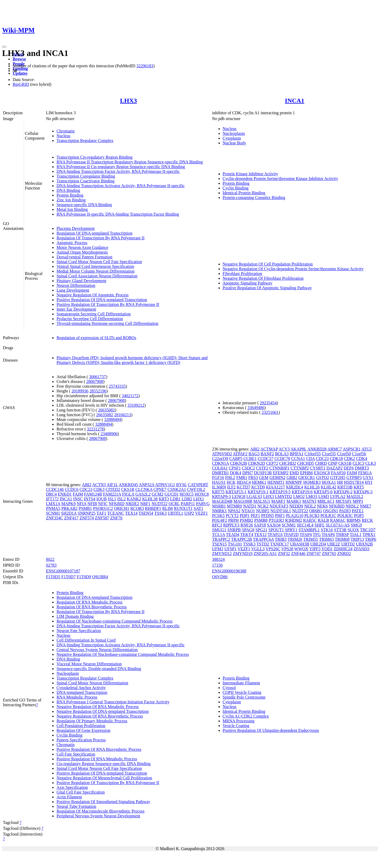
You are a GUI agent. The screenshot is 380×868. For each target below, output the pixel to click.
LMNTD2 (284, 497)
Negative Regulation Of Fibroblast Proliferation (263, 278)
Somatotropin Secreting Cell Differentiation (94, 314)
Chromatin (65, 131)
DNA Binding (68, 190)
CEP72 (272, 463)
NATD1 (250, 506)
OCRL (174, 504)
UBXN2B (364, 544)
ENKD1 (65, 494)
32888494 (113, 419)
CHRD (321, 463)
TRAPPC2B (242, 539)
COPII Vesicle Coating (242, 692)
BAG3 (254, 454)
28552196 (98, 391)
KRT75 (218, 492)
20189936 (80, 391)
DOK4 (236, 473)
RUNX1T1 (183, 508)
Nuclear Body (234, 143)
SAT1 (198, 508)
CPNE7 (160, 489)
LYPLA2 (338, 497)
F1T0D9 (84, 577)
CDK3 (99, 489)
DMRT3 (362, 468)
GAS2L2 (143, 494)
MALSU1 (262, 501)
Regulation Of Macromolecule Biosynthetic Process (100, 811)
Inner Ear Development (76, 309)
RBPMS (354, 520)
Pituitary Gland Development (81, 281)
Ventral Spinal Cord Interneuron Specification (95, 266)
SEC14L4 (305, 525)
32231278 (95, 429)
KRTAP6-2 (343, 492)
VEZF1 (201, 513)
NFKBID (117, 504)
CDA (310, 459)
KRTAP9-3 (222, 497)
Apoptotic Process (72, 243)
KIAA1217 (275, 487)
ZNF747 (313, 554)
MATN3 (309, 501)
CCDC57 (265, 459)
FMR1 (242, 478)
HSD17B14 (354, 482)
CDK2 (350, 459)
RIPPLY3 (231, 525)
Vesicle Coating (236, 726)
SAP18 (260, 525)
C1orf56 (359, 454)
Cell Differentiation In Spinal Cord (86, 640)
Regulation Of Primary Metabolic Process (92, 721)
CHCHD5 (306, 463)
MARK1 (294, 501)
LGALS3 (254, 497)
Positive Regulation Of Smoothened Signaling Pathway (103, 802)
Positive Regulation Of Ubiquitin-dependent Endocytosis (271, 730)
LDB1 (175, 499)
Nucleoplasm (234, 133)
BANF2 (267, 454)
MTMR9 (234, 506)
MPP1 (358, 501)
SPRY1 (291, 530)
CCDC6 (72, 489)
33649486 (256, 408)
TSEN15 (220, 544)
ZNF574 (87, 518)
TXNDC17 (280, 544)
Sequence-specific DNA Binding (84, 205)
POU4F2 (220, 520)
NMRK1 (220, 511)
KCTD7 (244, 487)
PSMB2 (246, 520)
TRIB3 (281, 539)
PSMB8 (261, 520)
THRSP (342, 535)
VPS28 (287, 549)
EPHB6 (307, 473)
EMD (294, 473)
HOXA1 (329, 482)
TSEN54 (146, 513)
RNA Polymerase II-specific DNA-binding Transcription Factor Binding (118, 214)
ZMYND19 (243, 554)
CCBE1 (250, 459)
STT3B (340, 530)
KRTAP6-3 (363, 492)
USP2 (189, 513)
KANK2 (134, 499)
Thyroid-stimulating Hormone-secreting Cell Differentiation (107, 323)
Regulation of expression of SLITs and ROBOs (96, 338)
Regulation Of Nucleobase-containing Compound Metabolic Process (114, 621)
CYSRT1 (318, 468)
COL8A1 (220, 468)
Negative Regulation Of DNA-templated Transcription (103, 711)
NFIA (82, 504)
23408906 (109, 434)
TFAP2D (291, 535)
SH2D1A (69, 513)
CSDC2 (248, 468)
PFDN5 (267, 516)
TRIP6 (371, 539)
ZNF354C (54, 518)
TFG (317, 535)
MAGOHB (243, 501)
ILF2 (231, 487)
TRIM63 (326, 539)
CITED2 (113, 489)
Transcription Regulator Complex (85, 141)
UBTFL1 (176, 513)
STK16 (327, 530)
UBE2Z (334, 544)
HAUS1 (219, 482)
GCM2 (158, 494)
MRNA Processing (239, 721)
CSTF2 (262, 468)
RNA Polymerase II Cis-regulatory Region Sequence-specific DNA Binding (121, 167)
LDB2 (187, 499)
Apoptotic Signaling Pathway (248, 283)
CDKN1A (221, 463)
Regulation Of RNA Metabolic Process (89, 602)
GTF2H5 (338, 478)
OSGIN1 (331, 511)
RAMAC (338, 520)
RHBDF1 (153, 508)
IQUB (101, 499)
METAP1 (344, 501)
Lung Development (73, 290)
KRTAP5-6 (323, 492)
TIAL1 (356, 535)
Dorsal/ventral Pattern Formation (84, 257)
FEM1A (365, 473)
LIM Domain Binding (75, 616)
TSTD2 (263, 544)
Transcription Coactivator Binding (85, 181)
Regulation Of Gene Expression (83, 730)
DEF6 (349, 468)
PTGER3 (276, 520)
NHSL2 (352, 506)
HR (340, 482)
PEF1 (255, 516)
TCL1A (219, 535)
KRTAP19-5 (280, 492)
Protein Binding (70, 195)
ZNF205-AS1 (265, 554)
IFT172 (52, 499)
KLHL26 (312, 487)
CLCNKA (144, 489)
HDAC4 (244, 482)
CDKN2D (257, 463)
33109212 (136, 405)
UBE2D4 (318, 544)
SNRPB (234, 530)
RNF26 (247, 525)
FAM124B (93, 494)
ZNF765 (329, 554)
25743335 (117, 386)
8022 (50, 559)
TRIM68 (342, 539)
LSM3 (324, 497)
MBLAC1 (326, 501)
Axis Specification (72, 787)
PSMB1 (85, 508)
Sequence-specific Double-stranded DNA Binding (99, 669)
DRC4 (51, 494)
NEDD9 (296, 506)
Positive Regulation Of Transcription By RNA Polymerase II (108, 304)
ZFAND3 (362, 549)
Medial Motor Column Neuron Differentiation (96, 271)
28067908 (95, 381)
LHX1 (199, 499)
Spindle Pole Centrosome (244, 697)
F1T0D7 (68, 577)
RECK (367, 520)
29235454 (268, 403)
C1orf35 (329, 454)
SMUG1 (219, 530)
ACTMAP (269, 449)
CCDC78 (282, 459)
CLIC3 (358, 463)
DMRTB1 (221, 473)
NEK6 (322, 506)
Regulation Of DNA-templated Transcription (94, 233)
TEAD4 (233, 535)
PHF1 (280, 516)
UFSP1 (230, 549)
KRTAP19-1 (258, 492)
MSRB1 (219, 506)
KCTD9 (258, 487)
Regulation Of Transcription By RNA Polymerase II (100, 238)
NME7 (365, 506)
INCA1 (295, 101)
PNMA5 (53, 508)
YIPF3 (315, 549)
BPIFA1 (297, 454)
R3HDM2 (294, 520)
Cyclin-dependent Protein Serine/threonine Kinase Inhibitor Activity (281, 179)
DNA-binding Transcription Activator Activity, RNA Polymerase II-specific (121, 186)
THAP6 (328, 535)
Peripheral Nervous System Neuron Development (98, 816)
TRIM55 (311, 539)
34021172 (130, 396)
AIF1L (112, 485)
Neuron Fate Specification (79, 631)
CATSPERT (198, 485)
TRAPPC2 (221, 539)
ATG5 (367, 449)
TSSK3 (160, 513)
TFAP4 (306, 535)
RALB (323, 520)
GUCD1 (171, 494)
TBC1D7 (368, 530)
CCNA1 (298, 459)
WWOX (301, 549)
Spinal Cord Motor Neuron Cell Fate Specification (99, 262)
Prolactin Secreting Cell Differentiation (90, 319)
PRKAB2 (69, 508)
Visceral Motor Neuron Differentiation (89, 664)
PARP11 (188, 504)
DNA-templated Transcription (82, 692)
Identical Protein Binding (244, 193)
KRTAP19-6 (302, 492)
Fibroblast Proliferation (243, 274)
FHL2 (230, 478)
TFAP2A (275, 535)
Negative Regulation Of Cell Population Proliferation (268, 264)
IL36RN (219, 487)
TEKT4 (247, 535)
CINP (332, 463)
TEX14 (131, 513)
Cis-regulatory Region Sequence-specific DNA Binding (103, 764)
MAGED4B (222, 501)
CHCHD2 (288, 463)
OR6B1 (315, 511)
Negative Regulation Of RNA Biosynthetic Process (100, 716)
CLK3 (370, 463)
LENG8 (239, 497)
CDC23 (86, 489)
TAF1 (101, 513)
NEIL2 (310, 506)
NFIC (103, 504)
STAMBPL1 (309, 530)
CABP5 (236, 459)
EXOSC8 (322, 473)
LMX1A (53, 504)
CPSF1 (235, 468)
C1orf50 (344, 454)
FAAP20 (338, 473)
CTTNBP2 (300, 468)
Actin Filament (69, 797)
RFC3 (217, 525)
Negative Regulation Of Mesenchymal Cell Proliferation (104, 778)
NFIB (92, 504)
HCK (231, 482)
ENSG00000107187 (63, 571)
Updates (20, 73)
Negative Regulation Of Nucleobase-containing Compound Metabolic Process (123, 654)
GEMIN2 (277, 478)
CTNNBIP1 (279, 468)
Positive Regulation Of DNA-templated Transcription (102, 300)
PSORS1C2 (103, 508)
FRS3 (253, 478)
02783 (51, 565)
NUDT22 (159, 504)
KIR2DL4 (295, 487)
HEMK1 (259, 482)
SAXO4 (274, 525)
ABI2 (87, 485)
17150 (217, 565)
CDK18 (336, 459)
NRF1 (145, 504)
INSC (78, 499)
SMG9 (356, 525)
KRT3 (164, 499)
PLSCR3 (312, 516)
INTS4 (90, 499)
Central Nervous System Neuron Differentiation (97, 650)
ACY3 (284, 449)
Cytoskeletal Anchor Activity (81, 688)
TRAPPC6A (263, 539)
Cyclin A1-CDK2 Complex (246, 716)
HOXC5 (187, 494)
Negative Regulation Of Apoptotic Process (92, 295)
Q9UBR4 (100, 577)
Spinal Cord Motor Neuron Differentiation (92, 683)
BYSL (181, 485)
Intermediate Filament (241, 683)
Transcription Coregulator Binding (86, 176)
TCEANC (116, 513)
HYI (368, 482)
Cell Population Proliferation (81, 726)
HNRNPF (294, 482)
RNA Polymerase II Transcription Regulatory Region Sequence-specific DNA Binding (130, 162)
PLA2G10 (295, 516)
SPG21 (261, 530)
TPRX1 (369, 535)
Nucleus (63, 136)
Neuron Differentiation (76, 285)
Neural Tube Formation (76, 806)
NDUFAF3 (279, 506)
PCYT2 (232, 516)
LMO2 (299, 497)
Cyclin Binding (236, 188)
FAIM (78, 494)
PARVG (203, 504)
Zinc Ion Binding (71, 200)
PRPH (233, 520)
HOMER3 (312, 482)
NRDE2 (132, 504)
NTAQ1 (248, 511)
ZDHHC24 (343, 549)
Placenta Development (75, 228)
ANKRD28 (317, 449)
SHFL (320, 525)
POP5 (359, 516)
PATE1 (358, 511)
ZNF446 (298, 554)
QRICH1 (122, 508)
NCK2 (263, 506)
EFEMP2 (281, 473)
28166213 (122, 415)
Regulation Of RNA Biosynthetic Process (92, 607)
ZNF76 (116, 518)
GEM (264, 478)
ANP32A (147, 485)
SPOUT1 (276, 530)
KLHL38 (150, 499)
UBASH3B (300, 544)
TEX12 (260, 535)
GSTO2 (322, 478)
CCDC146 (55, 489)
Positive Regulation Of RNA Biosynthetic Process (99, 749)
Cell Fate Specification (76, 754)
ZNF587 (102, 518)
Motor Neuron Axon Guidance (82, 247)
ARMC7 (335, 449)
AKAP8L (299, 449)
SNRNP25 (87, 513)
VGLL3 (258, 549)
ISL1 (112, 499)
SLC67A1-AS (338, 525)
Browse (19, 59)
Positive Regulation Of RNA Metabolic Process (97, 759)
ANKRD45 (128, 485)
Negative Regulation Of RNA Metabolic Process (98, 707)
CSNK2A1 (177, 489)
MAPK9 (68, 504)
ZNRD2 (344, 554)
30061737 (97, 377)
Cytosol (229, 688)
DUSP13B (263, 473)
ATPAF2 (240, 454)
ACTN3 (99, 485)
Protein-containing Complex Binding (254, 198)
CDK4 (362, 459)
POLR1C (328, 516)
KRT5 (359, 487)
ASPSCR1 (352, 449)
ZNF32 (284, 554)
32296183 (145, 66)
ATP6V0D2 (222, 454)
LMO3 (312, 497)
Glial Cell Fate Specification (81, 792)
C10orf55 (313, 454)
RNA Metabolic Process (77, 697)
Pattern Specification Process (81, 740)
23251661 (270, 412)
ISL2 (121, 499)
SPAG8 (248, 530)
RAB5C (310, 520)
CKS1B (128, 489)
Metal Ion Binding (72, 209)
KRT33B (345, 487)
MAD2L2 (355, 497)
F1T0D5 (53, 577)
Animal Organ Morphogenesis (82, 252)
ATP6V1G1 (165, 485)
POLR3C (345, 516)
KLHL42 (329, 487)
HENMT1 (276, 482)
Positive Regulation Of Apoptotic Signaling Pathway (267, 288)
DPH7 (248, 473)
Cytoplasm (232, 138)
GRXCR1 (307, 478)
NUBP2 (263, 511)
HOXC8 (202, 494)
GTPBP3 (354, 478)
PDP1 (244, 516)
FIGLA (128, 494)
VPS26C (273, 549)
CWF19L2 (196, 489)
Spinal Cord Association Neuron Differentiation (97, 276)
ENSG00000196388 (229, 571)
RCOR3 (137, 508)
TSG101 (235, 544)
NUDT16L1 (281, 511)
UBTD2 (348, 544)
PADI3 (345, 511)
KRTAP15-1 (236, 492)
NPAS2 (234, 511)
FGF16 (218, 478)
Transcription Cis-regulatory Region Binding (94, 157)
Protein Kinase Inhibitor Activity (250, 174)
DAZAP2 (334, 468)
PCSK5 (218, 516)
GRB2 (292, 478)
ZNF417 (71, 518)
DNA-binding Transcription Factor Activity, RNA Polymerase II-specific (118, 171)
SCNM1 (53, 513)
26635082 (107, 410)
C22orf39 (220, 459)
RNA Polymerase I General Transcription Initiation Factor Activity (113, 702)
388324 (218, 559)
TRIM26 (295, 539)
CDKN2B (239, 463)
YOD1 (327, 549)
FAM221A (112, 494)
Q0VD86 (220, 577)
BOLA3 (282, 454)
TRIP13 (357, 539)
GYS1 (368, 478)
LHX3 (129, 101)
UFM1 (218, 549)
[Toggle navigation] (4, 47)
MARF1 (278, 501)
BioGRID (21, 84)
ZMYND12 (222, 554)
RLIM (168, 508)
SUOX (353, 530)
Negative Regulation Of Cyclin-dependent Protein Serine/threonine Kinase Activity (293, 269)
